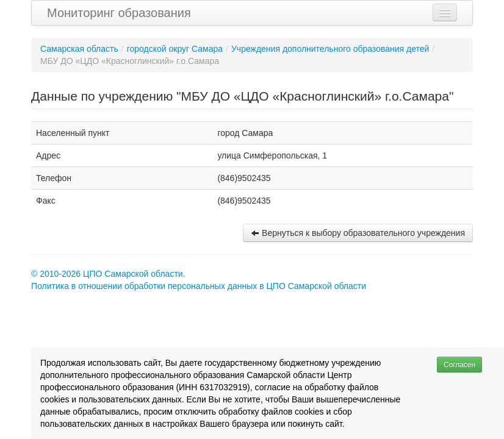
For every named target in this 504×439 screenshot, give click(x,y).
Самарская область (79, 49)
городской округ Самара (175, 49)
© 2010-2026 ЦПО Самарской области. (108, 274)
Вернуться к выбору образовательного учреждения (358, 233)
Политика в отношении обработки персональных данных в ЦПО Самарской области (199, 286)
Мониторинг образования (119, 13)
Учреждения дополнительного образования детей (330, 49)
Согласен (459, 365)
